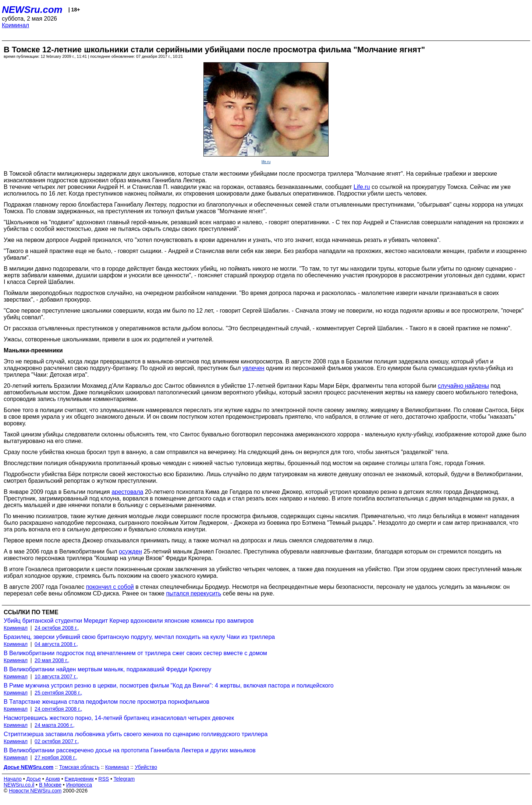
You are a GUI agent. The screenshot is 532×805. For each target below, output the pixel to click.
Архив (53, 779)
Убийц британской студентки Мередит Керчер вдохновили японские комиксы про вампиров (129, 621)
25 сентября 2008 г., (58, 693)
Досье (33, 779)
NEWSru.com (32, 10)
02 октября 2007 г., (57, 741)
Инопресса (79, 785)
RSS (104, 779)
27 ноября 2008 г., (56, 757)
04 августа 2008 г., (56, 644)
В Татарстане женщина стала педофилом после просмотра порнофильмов (107, 702)
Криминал (15, 25)
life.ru (266, 162)
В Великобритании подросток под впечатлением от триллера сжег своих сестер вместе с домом (135, 653)
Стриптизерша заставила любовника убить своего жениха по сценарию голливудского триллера (136, 734)
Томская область (79, 767)
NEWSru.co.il (19, 785)
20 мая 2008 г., (52, 660)
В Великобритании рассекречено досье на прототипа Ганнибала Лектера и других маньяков (130, 750)
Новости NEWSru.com (35, 791)
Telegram (124, 779)
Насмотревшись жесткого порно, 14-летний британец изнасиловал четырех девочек (119, 718)
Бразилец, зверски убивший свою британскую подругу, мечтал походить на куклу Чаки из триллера (139, 637)
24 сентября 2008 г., (58, 709)
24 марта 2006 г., (55, 725)
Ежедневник (79, 779)
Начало (13, 779)
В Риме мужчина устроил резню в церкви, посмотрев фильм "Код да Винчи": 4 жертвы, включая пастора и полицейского (169, 686)
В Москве (50, 785)
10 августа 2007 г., (56, 676)
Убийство (146, 767)
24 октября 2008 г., (57, 628)
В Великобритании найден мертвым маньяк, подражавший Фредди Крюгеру (107, 669)
